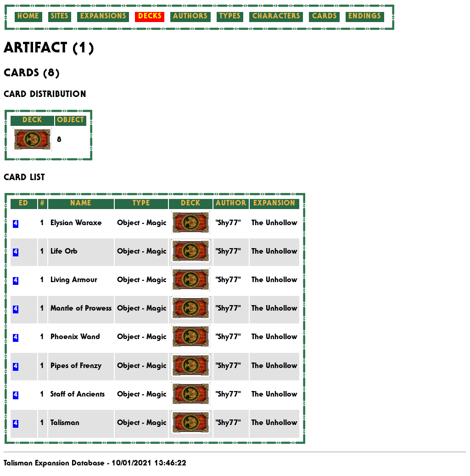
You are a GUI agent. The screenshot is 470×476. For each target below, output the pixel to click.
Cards (325, 17)
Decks (150, 17)
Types (230, 17)
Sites (60, 17)
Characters (276, 17)
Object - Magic (142, 224)
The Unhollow (274, 224)
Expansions (103, 17)
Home (28, 17)
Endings (365, 17)
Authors (190, 17)
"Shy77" (228, 224)
